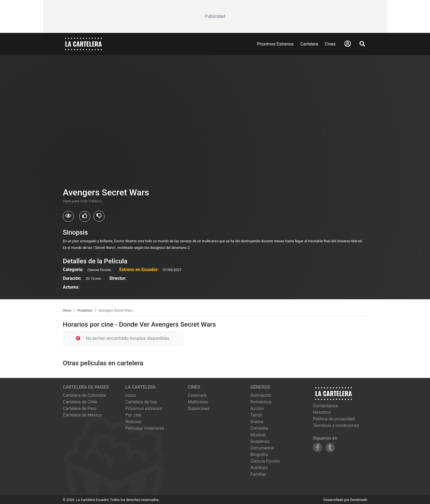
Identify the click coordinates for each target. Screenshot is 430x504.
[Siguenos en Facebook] (318, 448)
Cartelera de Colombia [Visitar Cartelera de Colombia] (84, 395)
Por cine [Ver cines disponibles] (133, 415)
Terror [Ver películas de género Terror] (256, 415)
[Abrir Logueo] (348, 44)
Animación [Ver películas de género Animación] (261, 395)
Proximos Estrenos (275, 44)
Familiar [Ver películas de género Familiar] (258, 474)
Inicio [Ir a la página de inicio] (131, 395)
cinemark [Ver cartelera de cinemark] (197, 395)
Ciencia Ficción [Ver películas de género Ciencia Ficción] (265, 461)
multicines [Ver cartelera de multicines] (198, 402)
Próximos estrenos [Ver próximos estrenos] (144, 408)
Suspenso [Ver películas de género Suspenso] (260, 441)
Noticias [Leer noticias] (133, 422)
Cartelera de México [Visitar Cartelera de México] (82, 415)
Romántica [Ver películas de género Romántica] (261, 402)
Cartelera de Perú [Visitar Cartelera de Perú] (80, 408)
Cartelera (309, 44)
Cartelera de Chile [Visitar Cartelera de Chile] (80, 402)
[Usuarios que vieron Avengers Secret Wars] (68, 216)
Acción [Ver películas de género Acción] (257, 408)
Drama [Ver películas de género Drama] (257, 422)
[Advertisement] (215, 16)
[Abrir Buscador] (362, 44)
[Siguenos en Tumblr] (330, 448)
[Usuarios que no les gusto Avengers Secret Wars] (99, 216)
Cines (330, 44)
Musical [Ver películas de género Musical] (258, 435)
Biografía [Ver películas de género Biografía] (259, 455)
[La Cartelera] (83, 44)
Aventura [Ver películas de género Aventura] (259, 468)
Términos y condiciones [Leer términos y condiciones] (336, 425)
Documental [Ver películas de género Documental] (262, 448)
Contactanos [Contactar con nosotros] (325, 406)
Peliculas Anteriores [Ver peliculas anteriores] (145, 428)
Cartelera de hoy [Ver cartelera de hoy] (141, 402)
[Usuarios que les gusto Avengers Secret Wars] (85, 217)
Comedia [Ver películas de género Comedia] (259, 428)
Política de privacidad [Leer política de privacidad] (334, 419)
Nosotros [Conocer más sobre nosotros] (322, 412)
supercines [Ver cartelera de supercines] (199, 408)
